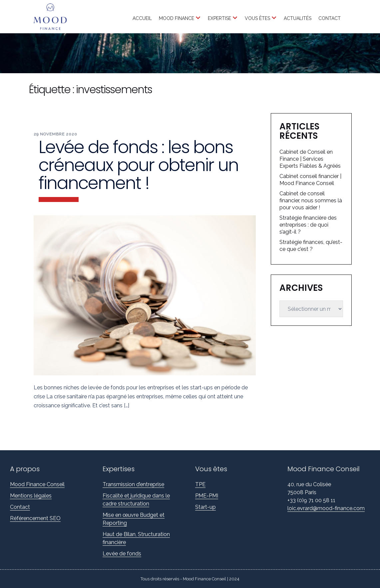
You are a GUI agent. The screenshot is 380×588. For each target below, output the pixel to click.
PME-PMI (207, 496)
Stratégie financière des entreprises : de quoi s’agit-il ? (308, 225)
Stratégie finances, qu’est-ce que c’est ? (311, 246)
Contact (330, 18)
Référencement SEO (35, 518)
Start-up (205, 507)
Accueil (142, 18)
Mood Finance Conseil (37, 484)
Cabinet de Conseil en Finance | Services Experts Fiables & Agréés (310, 159)
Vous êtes (257, 18)
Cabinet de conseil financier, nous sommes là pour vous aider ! (311, 200)
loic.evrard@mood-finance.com (326, 508)
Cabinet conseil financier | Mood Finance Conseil (310, 180)
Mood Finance (177, 18)
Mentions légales (31, 496)
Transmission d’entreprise (133, 484)
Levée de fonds (122, 554)
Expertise (219, 18)
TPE (200, 484)
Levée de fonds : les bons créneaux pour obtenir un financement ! (139, 165)
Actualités (298, 18)
